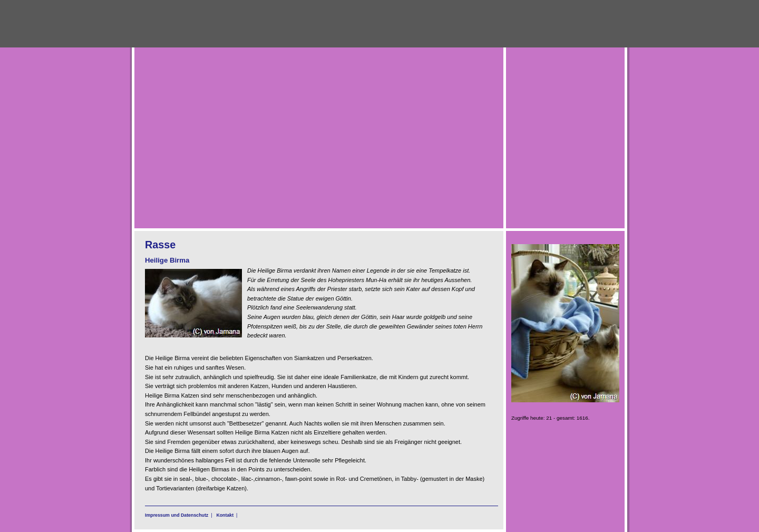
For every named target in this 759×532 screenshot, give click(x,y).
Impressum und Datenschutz (177, 515)
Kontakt (225, 515)
